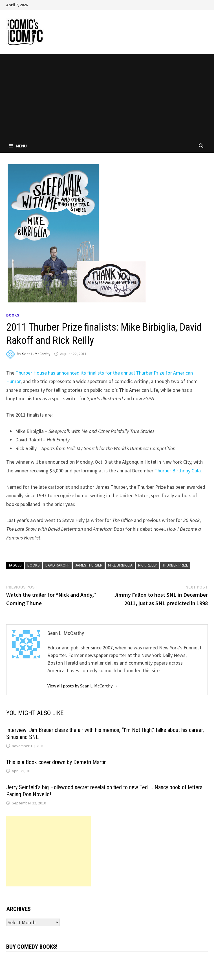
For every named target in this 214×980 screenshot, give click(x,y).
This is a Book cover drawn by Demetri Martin (56, 762)
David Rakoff (57, 565)
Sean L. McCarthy (36, 354)
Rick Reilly (147, 565)
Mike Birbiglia (120, 565)
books (34, 565)
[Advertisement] (107, 96)
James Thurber (89, 565)
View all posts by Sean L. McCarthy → (83, 686)
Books (13, 315)
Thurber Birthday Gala (178, 471)
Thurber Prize (175, 565)
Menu (18, 146)
